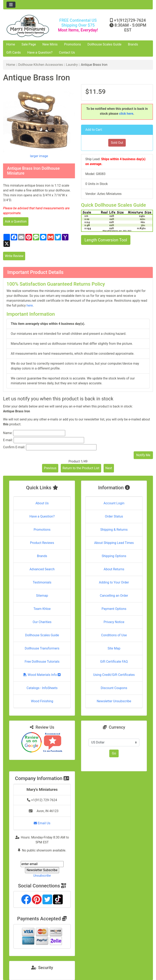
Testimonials (42, 582)
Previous (50, 468)
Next (109, 468)
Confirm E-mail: (14, 447)
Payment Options (114, 609)
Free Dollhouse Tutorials (42, 662)
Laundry (72, 65)
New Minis (50, 44)
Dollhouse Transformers (42, 648)
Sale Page (29, 44)
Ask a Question (16, 221)
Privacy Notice (114, 622)
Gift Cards (14, 52)
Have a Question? (40, 52)
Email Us (42, 823)
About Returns (114, 569)
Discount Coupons (114, 688)
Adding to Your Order (114, 582)
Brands (133, 44)
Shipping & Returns (114, 530)
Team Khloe (42, 609)
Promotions (73, 44)
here (30, 305)
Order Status (114, 516)
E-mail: (8, 440)
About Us (42, 503)
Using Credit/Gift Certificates (114, 675)
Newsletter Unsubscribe (114, 701)
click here (126, 114)
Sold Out (117, 143)
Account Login (114, 503)
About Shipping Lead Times (114, 543)
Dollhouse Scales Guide (105, 44)
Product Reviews (42, 543)
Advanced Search (42, 569)
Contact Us (67, 52)
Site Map (114, 648)
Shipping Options (114, 556)
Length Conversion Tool (106, 240)
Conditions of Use (114, 635)
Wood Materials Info (42, 675)
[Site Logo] (28, 26)
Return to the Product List (81, 468)
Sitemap (42, 596)
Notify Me (143, 455)
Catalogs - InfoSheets (42, 688)
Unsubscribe (42, 876)
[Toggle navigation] (11, 5)
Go (114, 753)
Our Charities (42, 622)
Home (11, 44)
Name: (8, 433)
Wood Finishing (42, 701)
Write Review (14, 256)
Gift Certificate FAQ (114, 662)
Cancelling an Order (114, 596)
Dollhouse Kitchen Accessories (41, 65)
